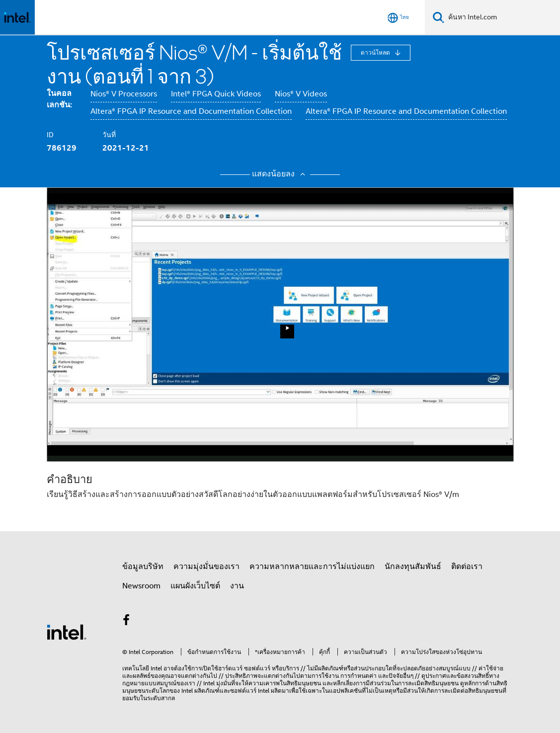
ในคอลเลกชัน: (59, 99)
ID (50, 135)
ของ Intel (181, 691)
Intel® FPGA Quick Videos (216, 94)
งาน (237, 586)
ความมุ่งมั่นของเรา (206, 567)
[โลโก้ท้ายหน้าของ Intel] (67, 632)
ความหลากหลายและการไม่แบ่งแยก (312, 567)
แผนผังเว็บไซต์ (195, 586)
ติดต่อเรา (467, 567)
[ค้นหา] (439, 17)
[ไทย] (398, 18)
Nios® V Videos (301, 94)
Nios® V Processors (124, 94)
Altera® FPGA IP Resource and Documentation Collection (191, 111)
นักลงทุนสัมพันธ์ (413, 567)
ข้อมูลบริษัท (143, 567)
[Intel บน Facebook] (127, 622)
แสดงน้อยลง (280, 174)
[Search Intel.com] (502, 17)
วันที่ (109, 135)
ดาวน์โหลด (376, 52)
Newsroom (141, 586)
